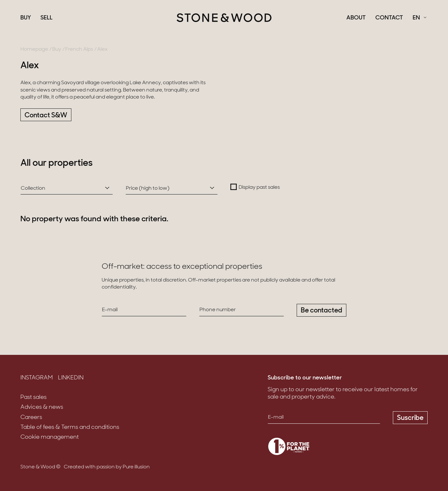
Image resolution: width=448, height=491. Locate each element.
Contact (389, 18)
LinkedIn (71, 378)
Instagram (37, 378)
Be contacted (322, 311)
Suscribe (410, 418)
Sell (47, 18)
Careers (31, 418)
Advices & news (42, 407)
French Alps (79, 49)
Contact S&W (46, 116)
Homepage (34, 49)
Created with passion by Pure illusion (107, 467)
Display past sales (259, 187)
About (356, 18)
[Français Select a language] (419, 18)
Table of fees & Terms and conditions (70, 427)
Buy (26, 18)
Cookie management (50, 437)
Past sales (33, 397)
